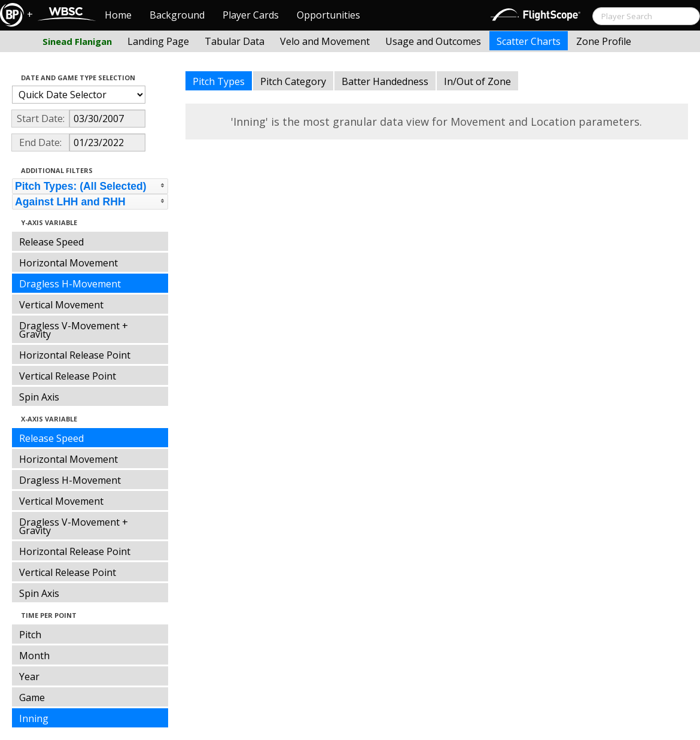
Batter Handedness (385, 81)
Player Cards (251, 15)
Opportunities (328, 15)
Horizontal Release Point (75, 355)
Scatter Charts (529, 41)
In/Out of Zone (477, 81)
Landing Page (158, 41)
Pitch (30, 635)
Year (29, 677)
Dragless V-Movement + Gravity (74, 330)
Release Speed (51, 242)
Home (118, 15)
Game (32, 697)
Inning (34, 718)
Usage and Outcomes (433, 41)
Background (177, 15)
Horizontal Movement (69, 263)
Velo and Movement (325, 41)
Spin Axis (39, 397)
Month (34, 656)
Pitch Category (293, 81)
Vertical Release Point (68, 376)
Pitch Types (219, 81)
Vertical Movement (61, 305)
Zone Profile (604, 41)
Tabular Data (235, 41)
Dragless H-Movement (70, 284)
